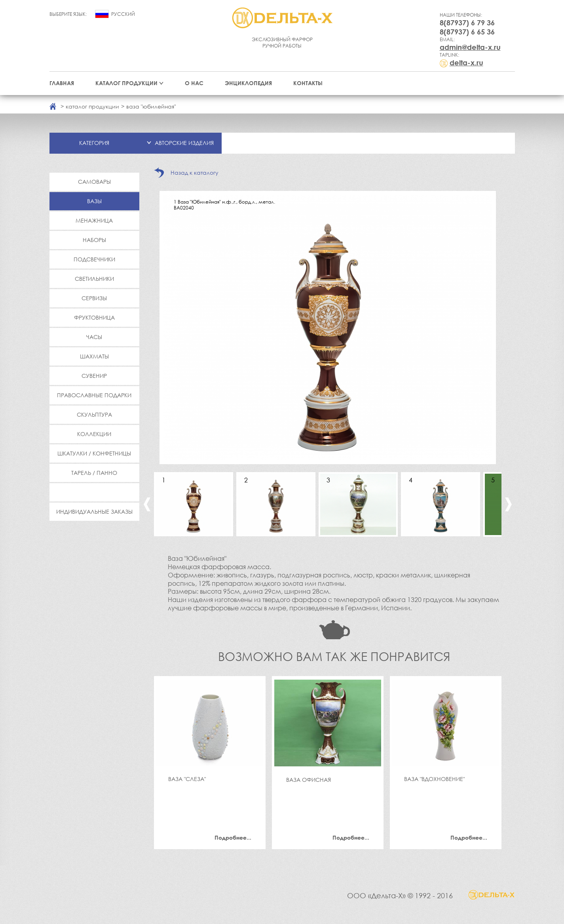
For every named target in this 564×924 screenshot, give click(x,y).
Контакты (308, 83)
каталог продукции (92, 106)
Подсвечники (94, 259)
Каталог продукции (126, 83)
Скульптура (94, 414)
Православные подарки (94, 395)
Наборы (94, 240)
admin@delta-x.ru (470, 47)
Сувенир (94, 376)
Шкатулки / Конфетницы (94, 453)
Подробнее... (233, 837)
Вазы (94, 201)
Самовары (94, 182)
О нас (194, 83)
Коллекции (94, 434)
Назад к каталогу (195, 172)
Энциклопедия (248, 83)
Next (508, 504)
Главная (62, 83)
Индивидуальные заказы (94, 512)
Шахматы (94, 356)
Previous (147, 504)
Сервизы (94, 298)
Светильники (94, 279)
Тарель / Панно (94, 473)
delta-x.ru (466, 63)
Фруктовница (94, 317)
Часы (94, 337)
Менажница (94, 220)
